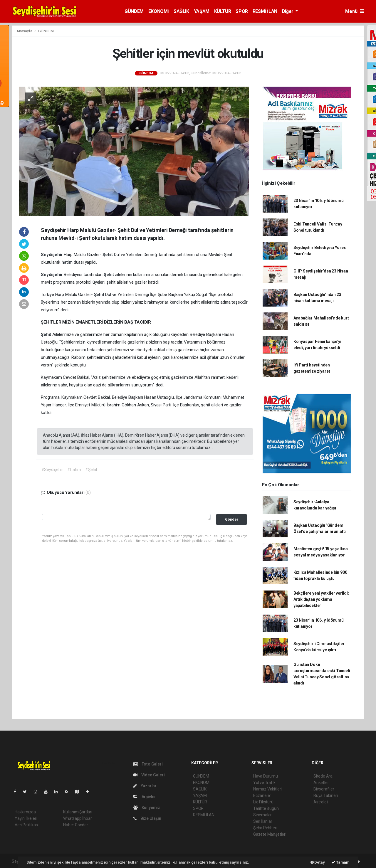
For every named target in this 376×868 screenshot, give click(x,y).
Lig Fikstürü (263, 802)
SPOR (242, 11)
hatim (68, 262)
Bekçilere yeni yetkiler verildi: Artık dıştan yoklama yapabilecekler (321, 599)
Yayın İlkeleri (26, 818)
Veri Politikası (27, 825)
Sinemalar (262, 815)
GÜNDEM (134, 11)
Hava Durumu (266, 776)
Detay (318, 862)
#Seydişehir (52, 470)
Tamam (340, 862)
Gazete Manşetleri (270, 834)
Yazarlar (145, 786)
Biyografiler (324, 789)
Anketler (321, 783)
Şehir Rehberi (265, 828)
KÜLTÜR (223, 11)
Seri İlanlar (263, 821)
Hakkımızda (25, 812)
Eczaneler (262, 795)
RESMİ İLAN (265, 11)
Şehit (108, 255)
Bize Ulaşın (147, 818)
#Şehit (91, 470)
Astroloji (321, 802)
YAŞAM (202, 11)
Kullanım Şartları (78, 812)
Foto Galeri (148, 764)
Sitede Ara (323, 776)
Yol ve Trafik (264, 783)
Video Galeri (149, 775)
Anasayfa (25, 31)
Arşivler (145, 797)
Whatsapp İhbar (77, 818)
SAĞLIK (181, 11)
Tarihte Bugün (266, 808)
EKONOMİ (159, 11)
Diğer (288, 11)
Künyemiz (147, 808)
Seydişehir (52, 255)
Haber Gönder (76, 825)
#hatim (74, 470)
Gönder (232, 519)
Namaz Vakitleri (267, 789)
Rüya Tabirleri (326, 795)
